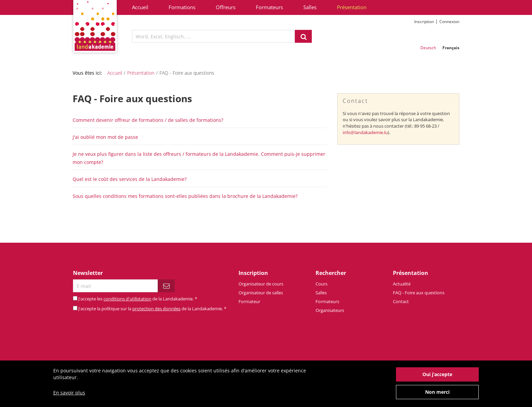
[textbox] (213, 36)
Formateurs (269, 7)
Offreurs (226, 7)
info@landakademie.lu (365, 132)
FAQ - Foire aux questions (419, 293)
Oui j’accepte (437, 377)
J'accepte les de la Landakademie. (138, 299)
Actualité (402, 284)
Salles (310, 7)
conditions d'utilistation (127, 299)
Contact (401, 301)
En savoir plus (69, 396)
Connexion (449, 22)
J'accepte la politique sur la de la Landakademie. (152, 309)
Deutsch (428, 48)
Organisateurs (330, 310)
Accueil (140, 7)
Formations (182, 7)
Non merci (437, 395)
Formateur (249, 301)
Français (451, 48)
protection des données (156, 309)
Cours (321, 284)
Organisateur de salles (261, 293)
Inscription (424, 22)
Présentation (352, 7)
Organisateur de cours (261, 284)
